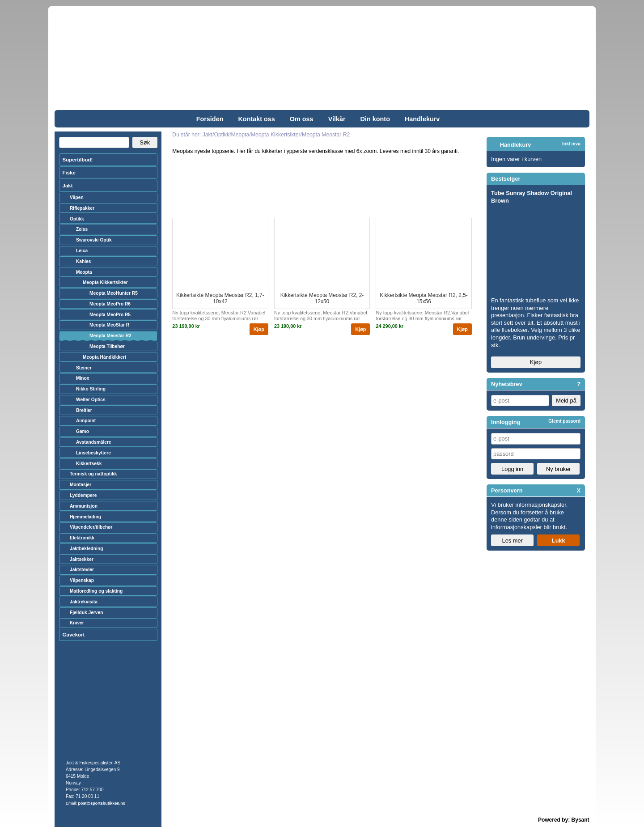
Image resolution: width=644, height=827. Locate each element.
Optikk (77, 219)
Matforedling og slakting (96, 591)
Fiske (69, 173)
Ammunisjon (84, 506)
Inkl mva (571, 144)
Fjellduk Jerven (87, 613)
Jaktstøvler (82, 570)
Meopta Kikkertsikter (105, 282)
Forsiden (210, 119)
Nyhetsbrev (507, 384)
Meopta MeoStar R (109, 325)
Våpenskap (82, 580)
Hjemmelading (85, 517)
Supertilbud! (78, 160)
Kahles (84, 261)
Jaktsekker (82, 559)
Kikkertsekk (89, 464)
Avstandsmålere (94, 442)
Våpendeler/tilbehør (91, 527)
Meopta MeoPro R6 (110, 304)
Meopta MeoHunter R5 (114, 293)
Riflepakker (82, 208)
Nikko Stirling (91, 389)
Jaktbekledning (87, 549)
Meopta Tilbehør (107, 346)
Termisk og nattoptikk (93, 474)
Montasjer (80, 485)
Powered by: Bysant (564, 820)
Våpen (77, 197)
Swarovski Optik (94, 240)
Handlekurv (422, 119)
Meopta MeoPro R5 (110, 315)
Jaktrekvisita (84, 602)
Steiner (84, 368)
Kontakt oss (256, 119)
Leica (82, 251)
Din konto (375, 119)
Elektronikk (82, 538)
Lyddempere (83, 495)
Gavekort (74, 635)
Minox (83, 378)
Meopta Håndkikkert (104, 357)
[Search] (94, 143)
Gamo (83, 431)
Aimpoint (86, 421)
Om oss (302, 119)
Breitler (84, 410)
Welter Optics (91, 400)
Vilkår (337, 119)
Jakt (68, 186)
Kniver (77, 623)
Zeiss (82, 229)
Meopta (84, 272)
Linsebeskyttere (93, 453)
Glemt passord (564, 421)
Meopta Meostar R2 (110, 336)
